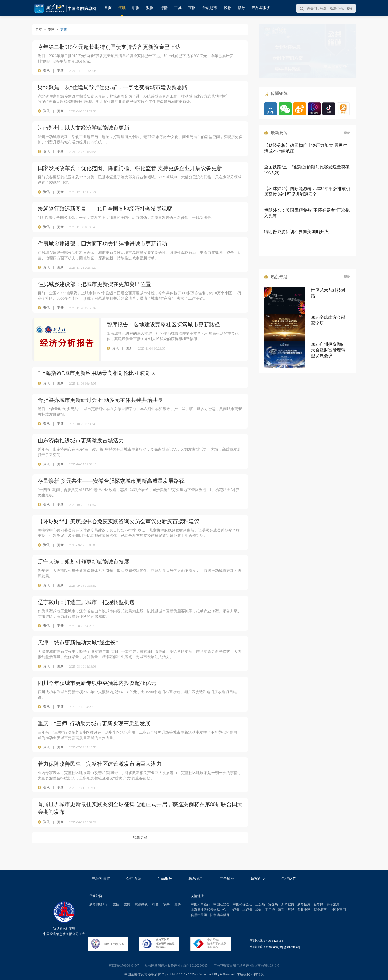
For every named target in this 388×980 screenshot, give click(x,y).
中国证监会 (221, 904)
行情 (164, 8)
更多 (347, 132)
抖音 (155, 904)
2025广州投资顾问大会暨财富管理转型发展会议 (328, 350)
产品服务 (165, 879)
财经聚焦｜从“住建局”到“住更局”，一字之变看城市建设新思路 (113, 87)
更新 (60, 71)
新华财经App (99, 904)
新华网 (318, 904)
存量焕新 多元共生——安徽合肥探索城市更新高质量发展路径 (111, 481)
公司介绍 (134, 879)
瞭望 (281, 910)
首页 (108, 8)
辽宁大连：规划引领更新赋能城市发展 (84, 562)
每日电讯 (304, 910)
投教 (227, 8)
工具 (178, 8)
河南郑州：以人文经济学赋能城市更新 (84, 128)
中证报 (234, 910)
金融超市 (210, 8)
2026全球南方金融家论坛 (328, 320)
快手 (167, 904)
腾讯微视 (141, 904)
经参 (259, 910)
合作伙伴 (289, 879)
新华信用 (304, 904)
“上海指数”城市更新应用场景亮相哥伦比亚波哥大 (97, 373)
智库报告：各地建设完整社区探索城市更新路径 (163, 325)
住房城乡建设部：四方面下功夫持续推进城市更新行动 (102, 244)
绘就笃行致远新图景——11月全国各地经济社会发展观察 (105, 209)
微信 (116, 904)
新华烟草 (320, 910)
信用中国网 (199, 915)
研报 (136, 8)
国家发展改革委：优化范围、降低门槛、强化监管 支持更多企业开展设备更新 (130, 168)
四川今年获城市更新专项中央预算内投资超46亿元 (97, 683)
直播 (192, 8)
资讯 (122, 8)
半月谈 (270, 910)
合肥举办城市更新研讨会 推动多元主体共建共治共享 (100, 400)
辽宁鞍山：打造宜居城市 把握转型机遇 (86, 602)
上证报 (247, 910)
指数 (241, 8)
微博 (127, 904)
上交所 (260, 904)
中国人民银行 (200, 904)
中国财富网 (338, 910)
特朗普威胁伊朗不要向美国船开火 (296, 232)
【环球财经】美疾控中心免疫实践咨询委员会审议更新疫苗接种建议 (119, 521)
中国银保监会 (242, 904)
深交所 (273, 904)
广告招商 (227, 879)
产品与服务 (261, 8)
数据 (150, 8)
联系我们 (196, 879)
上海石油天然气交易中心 (209, 910)
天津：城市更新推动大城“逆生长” (78, 643)
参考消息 (333, 904)
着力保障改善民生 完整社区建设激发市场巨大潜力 (100, 764)
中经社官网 (101, 879)
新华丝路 (288, 904)
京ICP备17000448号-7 (124, 965)
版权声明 (258, 879)
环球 (291, 910)
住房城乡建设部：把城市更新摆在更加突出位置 (94, 284)
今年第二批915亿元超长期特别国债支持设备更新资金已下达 (109, 47)
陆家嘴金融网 (220, 915)
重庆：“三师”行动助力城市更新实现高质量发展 (94, 723)
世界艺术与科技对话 (328, 293)
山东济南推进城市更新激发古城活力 (81, 440)
